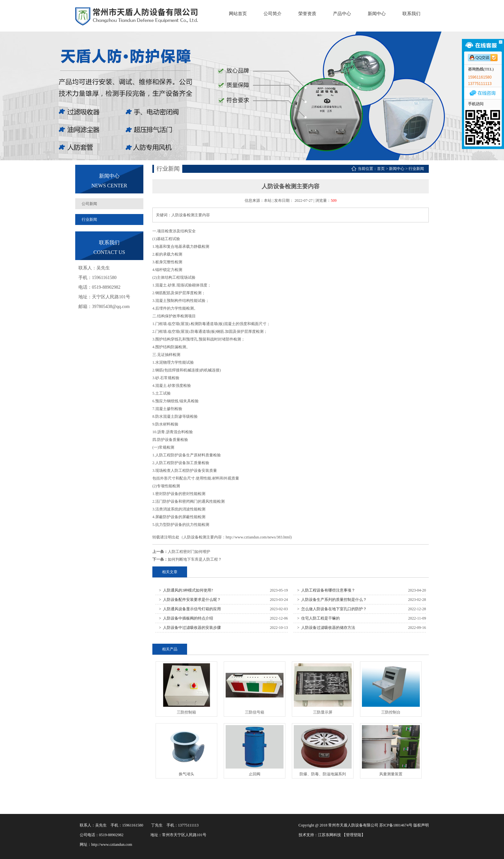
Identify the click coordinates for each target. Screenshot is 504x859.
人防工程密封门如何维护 (189, 552)
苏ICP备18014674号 (396, 825)
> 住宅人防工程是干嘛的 (319, 618)
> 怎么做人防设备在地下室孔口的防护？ (332, 609)
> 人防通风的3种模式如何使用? (186, 590)
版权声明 (421, 825)
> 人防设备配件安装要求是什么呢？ (190, 600)
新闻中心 (397, 169)
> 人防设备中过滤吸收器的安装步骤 (190, 628)
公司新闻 (89, 204)
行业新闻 (89, 219)
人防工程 (163, 455)
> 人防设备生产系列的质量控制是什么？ (332, 600)
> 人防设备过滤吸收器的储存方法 (326, 628)
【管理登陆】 (354, 835)
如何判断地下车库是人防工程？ (195, 559)
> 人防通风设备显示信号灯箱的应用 (190, 609)
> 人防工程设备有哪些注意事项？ (326, 590)
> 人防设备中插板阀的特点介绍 (186, 618)
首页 (381, 169)
